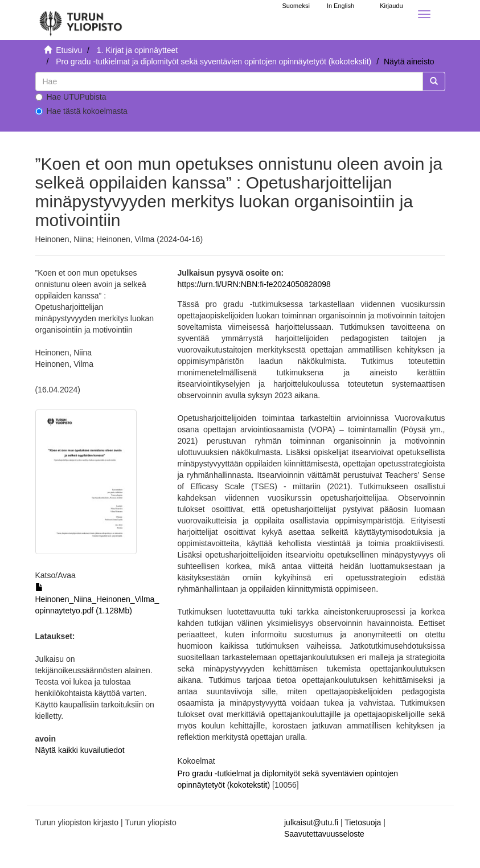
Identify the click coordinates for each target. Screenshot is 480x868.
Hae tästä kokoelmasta (81, 111)
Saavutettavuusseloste (324, 834)
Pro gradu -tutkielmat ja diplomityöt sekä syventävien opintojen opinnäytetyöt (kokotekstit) (214, 62)
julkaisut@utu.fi (311, 822)
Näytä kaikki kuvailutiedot (80, 750)
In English (340, 6)
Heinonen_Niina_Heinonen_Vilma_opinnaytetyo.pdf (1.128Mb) (97, 599)
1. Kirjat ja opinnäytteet (137, 50)
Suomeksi (296, 6)
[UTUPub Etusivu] (81, 20)
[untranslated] (229, 81)
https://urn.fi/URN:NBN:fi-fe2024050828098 (254, 284)
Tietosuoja (363, 822)
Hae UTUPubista (71, 97)
